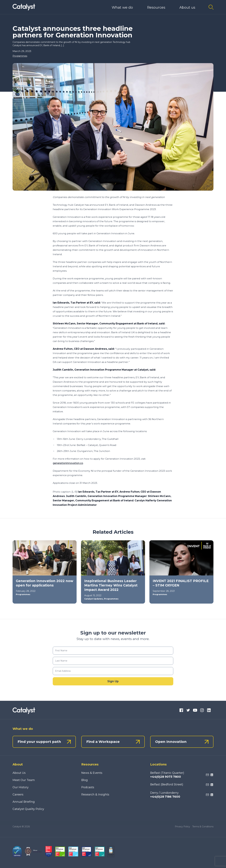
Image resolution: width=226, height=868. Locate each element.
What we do (122, 7)
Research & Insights (95, 795)
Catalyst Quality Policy (28, 809)
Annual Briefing (24, 802)
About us (187, 7)
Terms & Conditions (203, 827)
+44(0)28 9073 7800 (166, 777)
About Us (19, 773)
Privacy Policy (182, 827)
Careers (18, 795)
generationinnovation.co (68, 463)
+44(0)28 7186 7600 (165, 797)
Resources (156, 7)
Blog (85, 780)
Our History (21, 787)
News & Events (92, 773)
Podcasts (88, 787)
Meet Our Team (24, 780)
